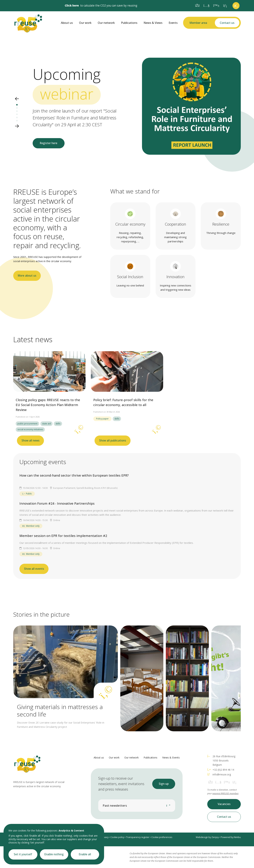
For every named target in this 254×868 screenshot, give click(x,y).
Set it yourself (23, 854)
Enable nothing (54, 854)
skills (58, 424)
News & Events (171, 757)
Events (173, 23)
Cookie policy (117, 837)
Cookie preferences (162, 837)
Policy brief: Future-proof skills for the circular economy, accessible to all (123, 402)
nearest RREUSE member (225, 793)
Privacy (105, 837)
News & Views (153, 23)
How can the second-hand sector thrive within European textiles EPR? (74, 475)
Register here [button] (49, 143)
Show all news (31, 441)
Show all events (34, 569)
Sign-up (164, 784)
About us (67, 23)
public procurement (27, 424)
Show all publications (113, 441)
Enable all (85, 854)
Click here (72, 6)
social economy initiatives (30, 429)
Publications (129, 23)
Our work (85, 23)
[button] (17, 99)
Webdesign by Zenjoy (207, 837)
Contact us (227, 23)
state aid (46, 424)
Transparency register (138, 837)
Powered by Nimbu (231, 837)
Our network (106, 23)
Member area (198, 23)
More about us (27, 276)
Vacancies (224, 804)
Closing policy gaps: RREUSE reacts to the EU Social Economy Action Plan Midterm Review (48, 405)
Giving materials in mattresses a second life (60, 710)
